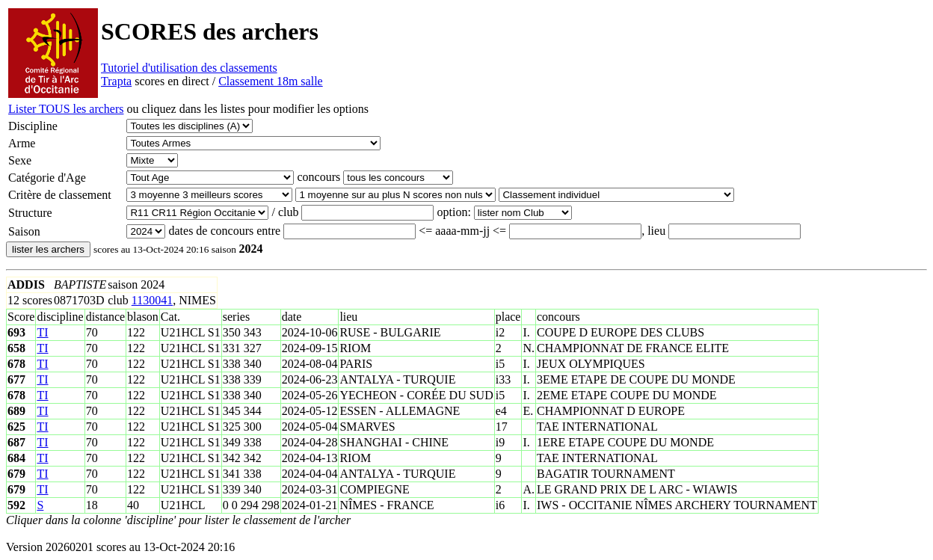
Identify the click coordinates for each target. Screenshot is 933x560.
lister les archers (48, 249)
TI (42, 332)
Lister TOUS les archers (66, 109)
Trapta (116, 81)
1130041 (152, 300)
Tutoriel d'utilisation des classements (189, 68)
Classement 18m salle (271, 81)
